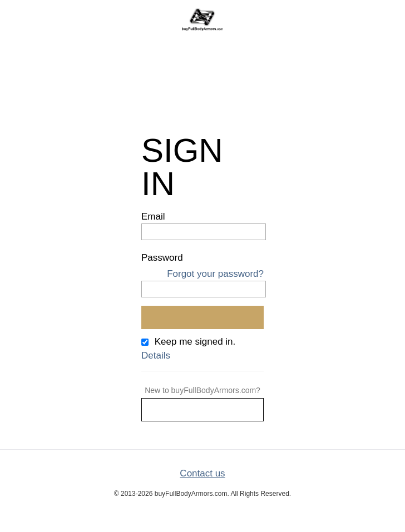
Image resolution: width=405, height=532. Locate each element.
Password (162, 258)
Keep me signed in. (195, 342)
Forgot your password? (215, 274)
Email (153, 217)
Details (156, 356)
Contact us (202, 473)
